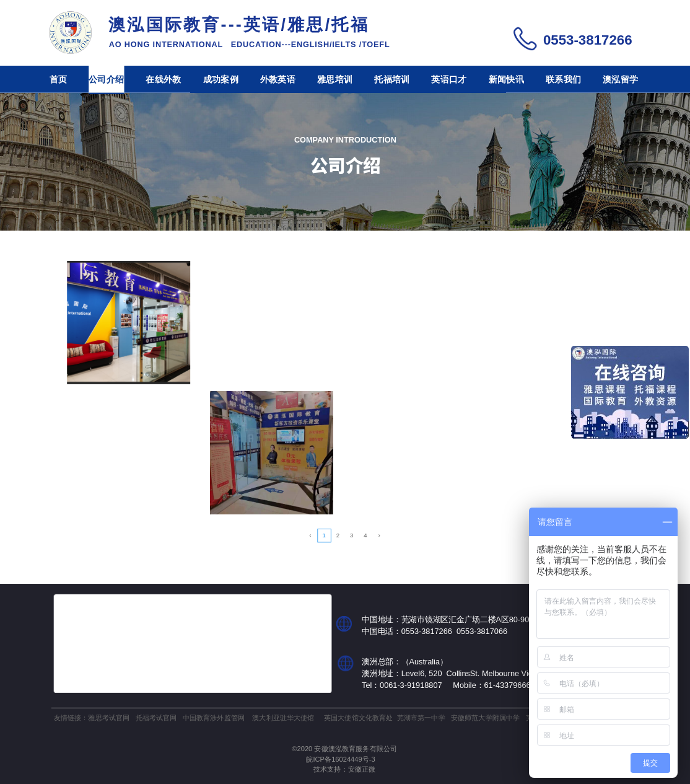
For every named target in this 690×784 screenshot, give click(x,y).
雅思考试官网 (109, 717)
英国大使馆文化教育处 (358, 717)
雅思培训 (335, 79)
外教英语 (278, 79)
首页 (59, 79)
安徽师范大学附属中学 (485, 717)
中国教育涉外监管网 (214, 717)
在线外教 (163, 79)
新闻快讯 (506, 79)
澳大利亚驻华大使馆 (283, 717)
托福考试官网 (156, 717)
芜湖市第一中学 (421, 717)
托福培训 (392, 79)
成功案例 (221, 79)
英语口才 (449, 79)
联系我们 (563, 79)
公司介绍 (106, 79)
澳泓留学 (620, 79)
